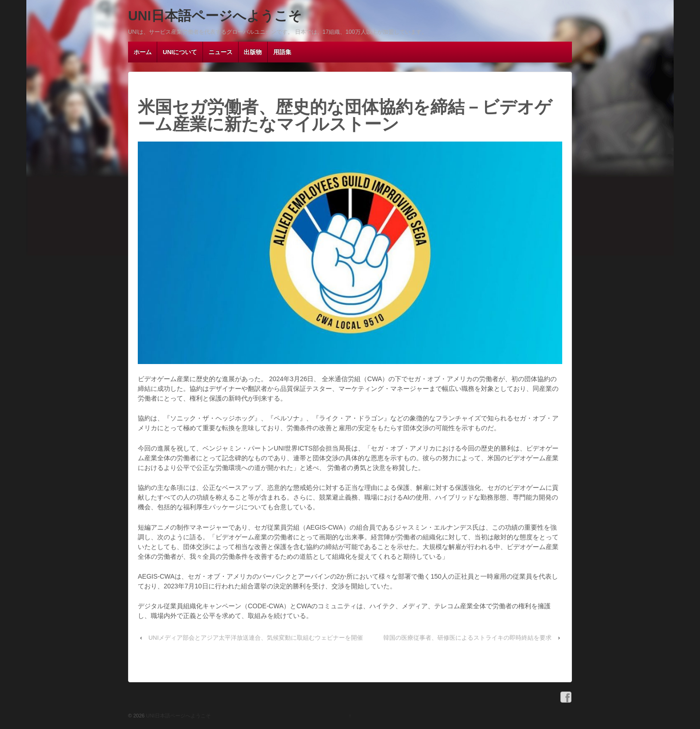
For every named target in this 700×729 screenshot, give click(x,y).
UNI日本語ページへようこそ (215, 16)
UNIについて (180, 52)
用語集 (282, 52)
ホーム (143, 52)
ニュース (221, 52)
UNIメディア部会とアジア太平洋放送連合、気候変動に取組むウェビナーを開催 (256, 638)
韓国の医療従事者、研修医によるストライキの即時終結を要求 (467, 638)
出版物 (253, 52)
